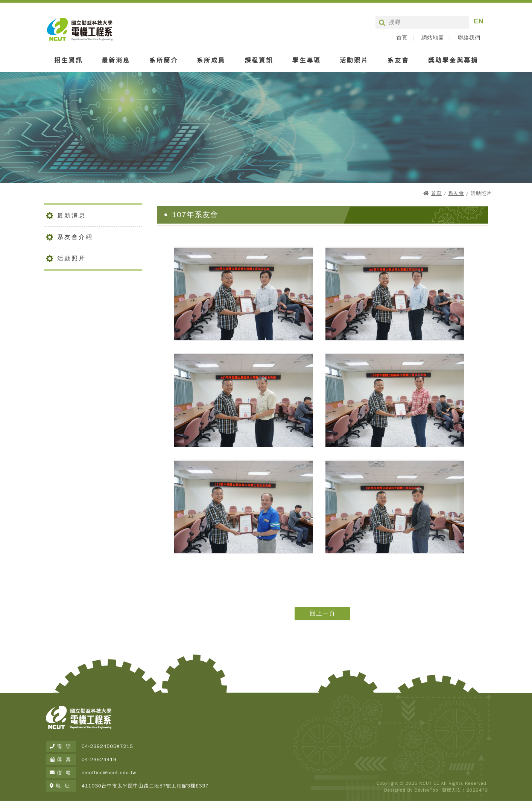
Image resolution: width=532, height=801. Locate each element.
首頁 (402, 38)
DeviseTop (426, 790)
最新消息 (116, 60)
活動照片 (354, 60)
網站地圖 (433, 38)
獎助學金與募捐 (453, 60)
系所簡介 (164, 60)
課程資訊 (259, 60)
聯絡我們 (469, 38)
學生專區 (307, 60)
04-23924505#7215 (107, 746)
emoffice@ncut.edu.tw (109, 773)
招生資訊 (68, 60)
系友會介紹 (75, 237)
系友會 (398, 60)
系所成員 (211, 60)
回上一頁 (322, 614)
